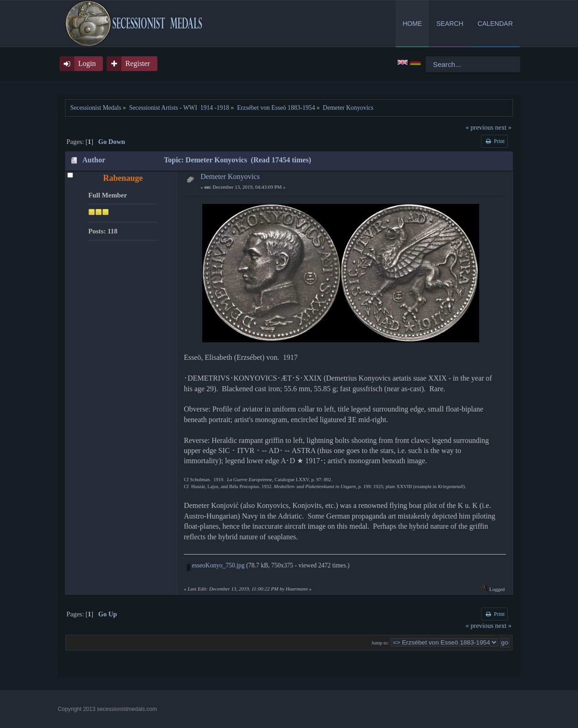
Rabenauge (123, 178)
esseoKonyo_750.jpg (216, 565)
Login (87, 63)
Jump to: (380, 643)
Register (137, 63)
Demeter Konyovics (230, 176)
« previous (479, 127)
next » (503, 127)
